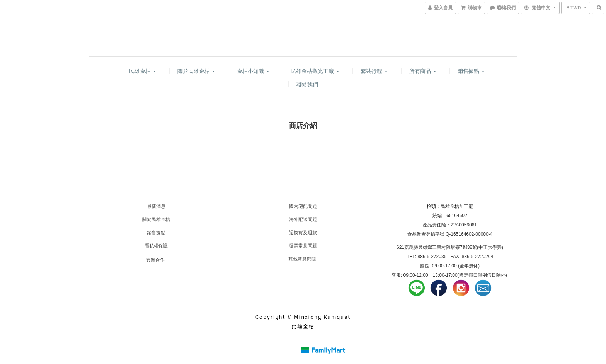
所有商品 (423, 71)
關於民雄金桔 (196, 71)
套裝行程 (374, 71)
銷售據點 (471, 71)
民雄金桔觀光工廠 (315, 71)
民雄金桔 (143, 71)
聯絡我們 (307, 84)
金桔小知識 (253, 71)
